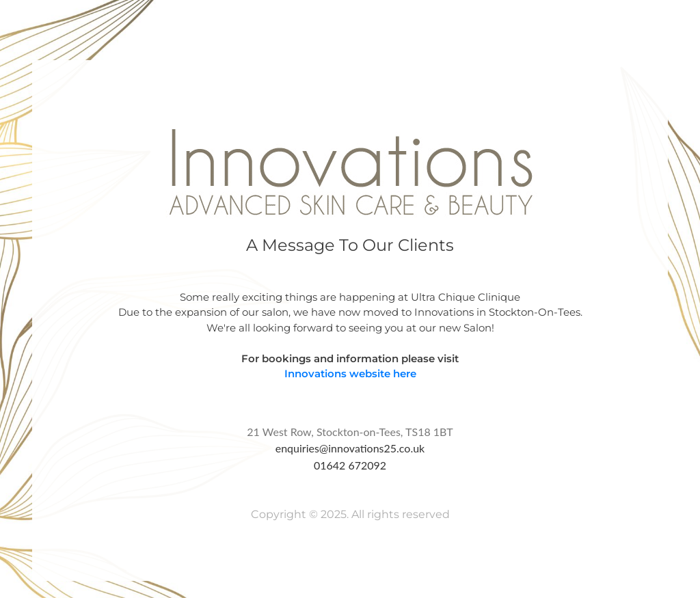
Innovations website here (350, 373)
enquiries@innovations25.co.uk (350, 448)
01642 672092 (350, 465)
